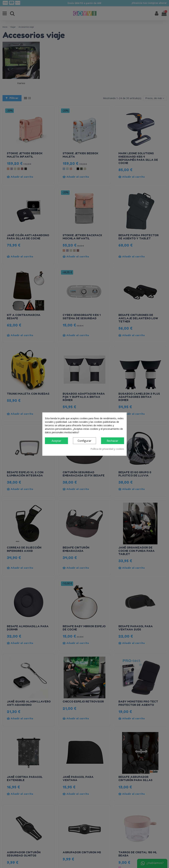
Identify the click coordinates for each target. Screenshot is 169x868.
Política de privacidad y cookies (107, 449)
